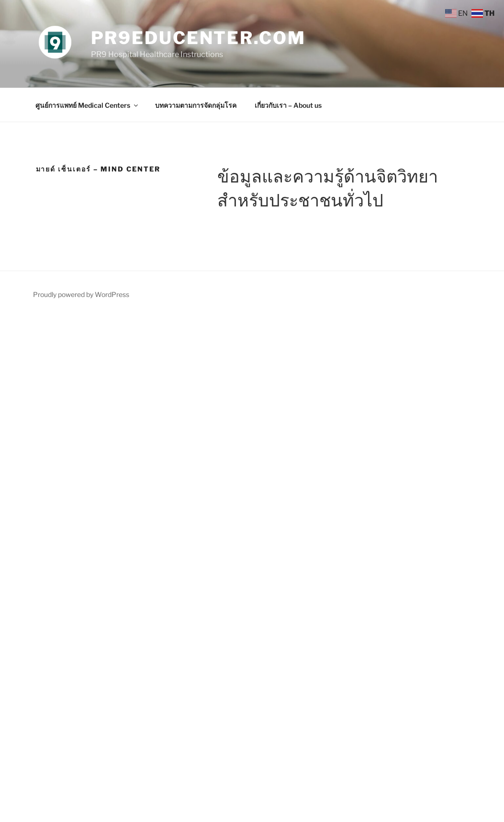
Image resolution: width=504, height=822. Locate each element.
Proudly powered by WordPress (81, 294)
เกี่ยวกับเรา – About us (288, 105)
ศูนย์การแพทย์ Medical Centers (87, 105)
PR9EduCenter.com (198, 38)
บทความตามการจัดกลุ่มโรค (196, 105)
